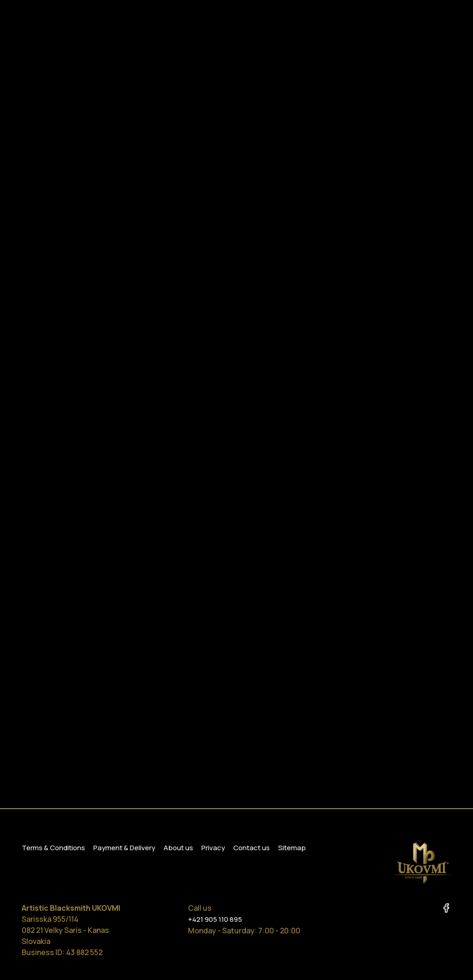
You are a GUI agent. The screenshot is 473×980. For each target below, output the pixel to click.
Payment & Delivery (124, 848)
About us (178, 848)
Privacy (213, 848)
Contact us (252, 848)
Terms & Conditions (53, 848)
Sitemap (292, 848)
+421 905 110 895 (215, 919)
